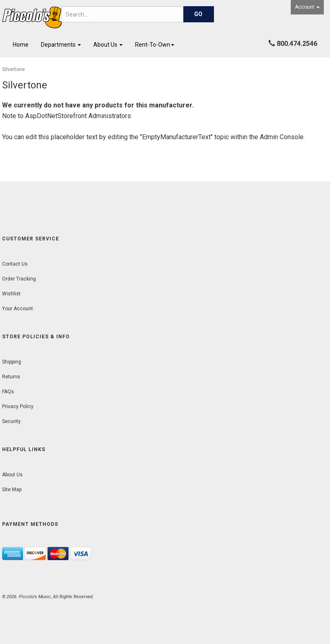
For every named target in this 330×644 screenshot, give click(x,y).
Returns (11, 377)
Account (307, 7)
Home (21, 45)
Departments (61, 45)
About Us (108, 45)
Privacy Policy (18, 406)
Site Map (12, 490)
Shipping (12, 362)
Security (11, 421)
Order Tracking (19, 279)
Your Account (18, 309)
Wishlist (11, 294)
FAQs (8, 392)
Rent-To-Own (155, 45)
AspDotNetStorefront (56, 116)
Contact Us (15, 264)
